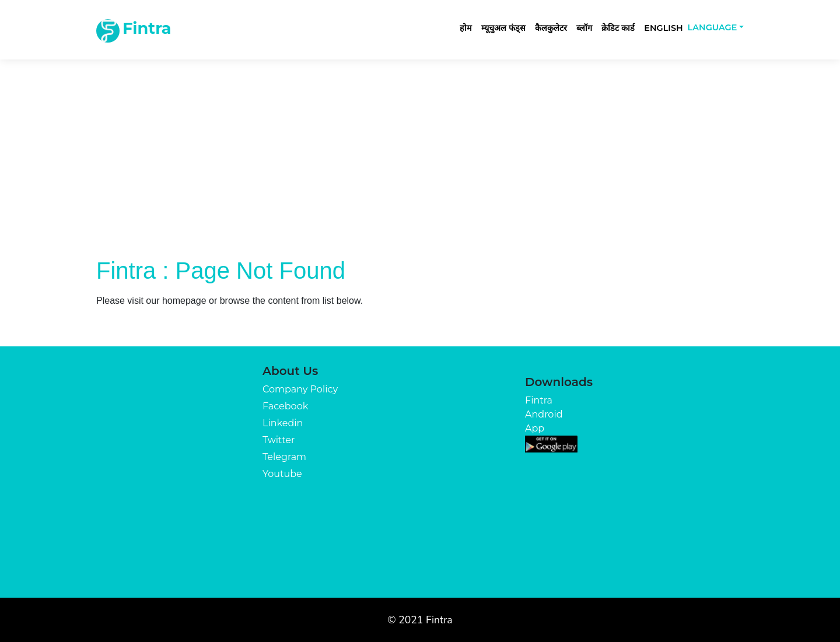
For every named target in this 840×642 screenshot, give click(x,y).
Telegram (284, 457)
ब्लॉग (584, 28)
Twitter (279, 440)
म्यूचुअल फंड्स (503, 28)
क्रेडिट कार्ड (618, 28)
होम (466, 28)
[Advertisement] (420, 169)
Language (713, 27)
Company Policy (300, 389)
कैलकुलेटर (551, 28)
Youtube (282, 474)
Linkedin (283, 423)
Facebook (285, 406)
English (663, 28)
